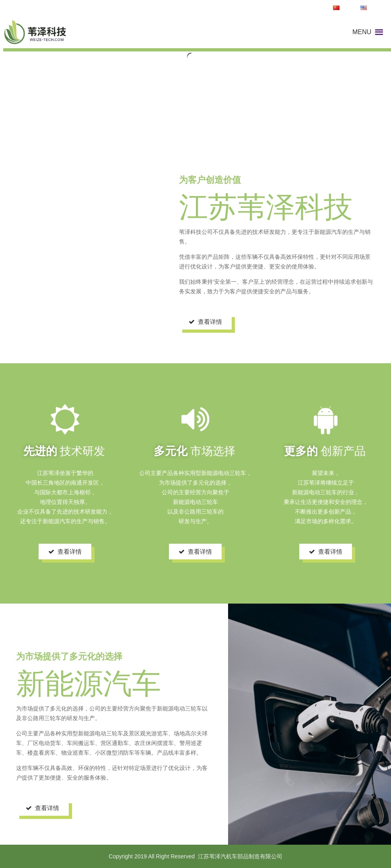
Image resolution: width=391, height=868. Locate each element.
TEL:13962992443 (301, 8)
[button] (362, 32)
